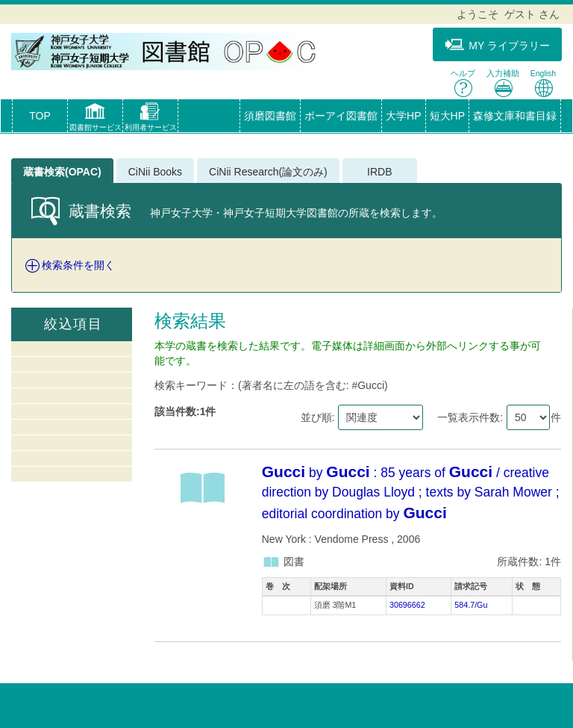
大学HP (403, 116)
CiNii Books (155, 172)
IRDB (379, 172)
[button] (95, 119)
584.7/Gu (471, 605)
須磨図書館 (270, 116)
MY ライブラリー (497, 45)
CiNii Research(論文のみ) (268, 172)
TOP (40, 116)
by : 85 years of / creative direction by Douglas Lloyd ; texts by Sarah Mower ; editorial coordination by (411, 493)
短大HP (447, 116)
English (543, 83)
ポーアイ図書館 (341, 116)
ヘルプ (463, 83)
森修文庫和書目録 (515, 116)
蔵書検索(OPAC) (62, 172)
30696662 (407, 605)
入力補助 (503, 83)
